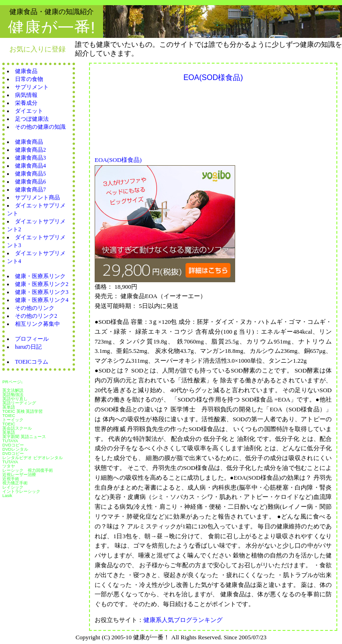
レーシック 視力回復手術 (28, 470)
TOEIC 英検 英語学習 (22, 411)
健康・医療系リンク (40, 276)
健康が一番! (52, 27)
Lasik (7, 496)
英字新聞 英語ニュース (24, 437)
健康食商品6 (30, 182)
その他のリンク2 (36, 316)
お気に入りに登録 (37, 49)
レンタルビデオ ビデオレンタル (33, 458)
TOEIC (9, 424)
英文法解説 (13, 390)
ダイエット (29, 111)
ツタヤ (9, 466)
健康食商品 (29, 142)
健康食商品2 (30, 150)
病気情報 (26, 95)
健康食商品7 (30, 190)
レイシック (13, 487)
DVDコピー (13, 445)
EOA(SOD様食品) (118, 160)
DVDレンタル (15, 449)
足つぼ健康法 (32, 119)
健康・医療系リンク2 (42, 284)
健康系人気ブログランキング (183, 620)
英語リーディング (19, 403)
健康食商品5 (30, 174)
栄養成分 (26, 103)
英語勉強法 (13, 395)
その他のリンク (35, 308)
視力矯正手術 (15, 483)
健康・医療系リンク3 (42, 292)
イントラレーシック (21, 491)
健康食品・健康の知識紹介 (52, 11)
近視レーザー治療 (19, 475)
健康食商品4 (30, 166)
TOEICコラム (32, 362)
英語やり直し (15, 399)
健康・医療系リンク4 (42, 300)
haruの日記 (28, 347)
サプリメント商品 (37, 198)
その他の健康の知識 (40, 127)
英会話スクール (17, 428)
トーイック (13, 420)
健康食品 (26, 71)
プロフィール (32, 339)
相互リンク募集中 (37, 324)
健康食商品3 (30, 158)
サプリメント (32, 87)
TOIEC (9, 416)
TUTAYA (10, 441)
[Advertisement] (135, 116)
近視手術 (11, 479)
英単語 (9, 407)
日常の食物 (29, 79)
